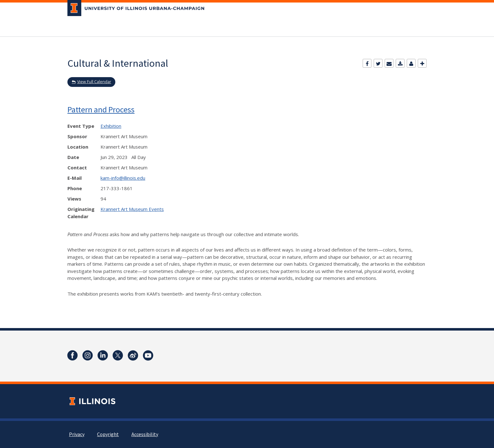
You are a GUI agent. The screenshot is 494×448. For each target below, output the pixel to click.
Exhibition (111, 126)
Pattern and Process (101, 109)
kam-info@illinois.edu (123, 178)
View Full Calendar (94, 82)
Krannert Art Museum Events (132, 209)
